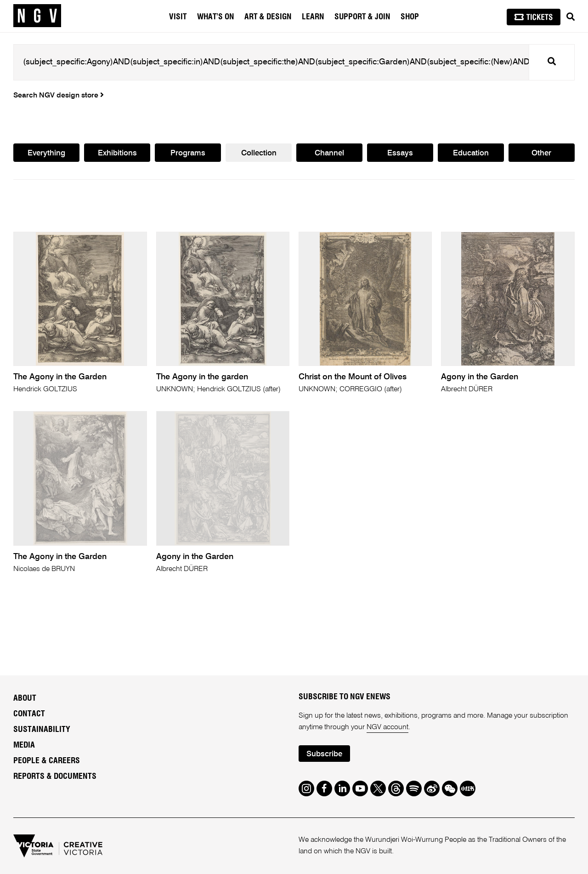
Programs (188, 153)
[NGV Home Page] (37, 16)
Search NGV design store (59, 96)
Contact (29, 714)
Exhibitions (117, 153)
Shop (410, 17)
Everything (46, 153)
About (25, 698)
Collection (259, 153)
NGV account (387, 727)
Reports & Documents (55, 777)
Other (541, 153)
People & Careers (47, 761)
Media (24, 745)
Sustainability (42, 730)
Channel (329, 153)
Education (471, 153)
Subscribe (324, 754)
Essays (400, 153)
